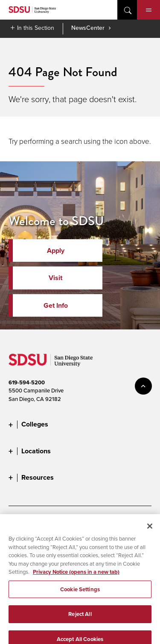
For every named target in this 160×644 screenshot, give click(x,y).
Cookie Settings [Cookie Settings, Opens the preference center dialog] (80, 593)
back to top (143, 386)
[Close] (150, 530)
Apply (56, 250)
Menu (149, 10)
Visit (55, 278)
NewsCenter (88, 28)
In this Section (36, 28)
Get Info (56, 305)
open (127, 10)
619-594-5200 (27, 382)
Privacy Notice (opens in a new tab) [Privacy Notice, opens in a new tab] (76, 575)
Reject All (80, 618)
